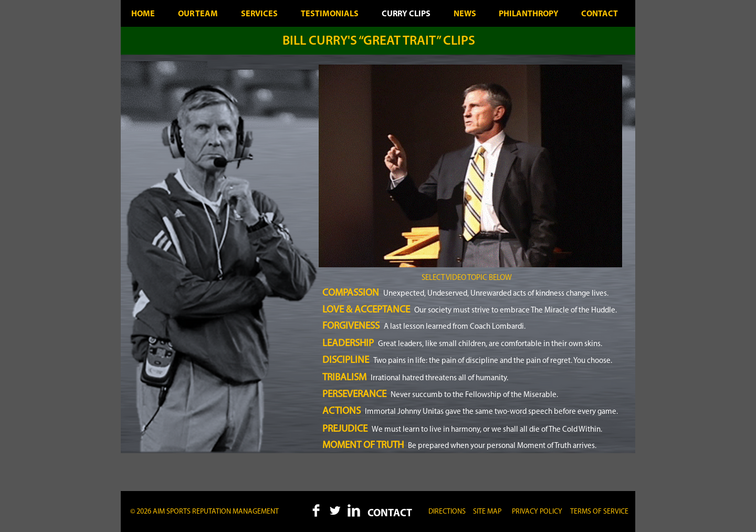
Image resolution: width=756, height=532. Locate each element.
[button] (487, 512)
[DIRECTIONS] (447, 512)
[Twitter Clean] (335, 510)
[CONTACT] (390, 513)
